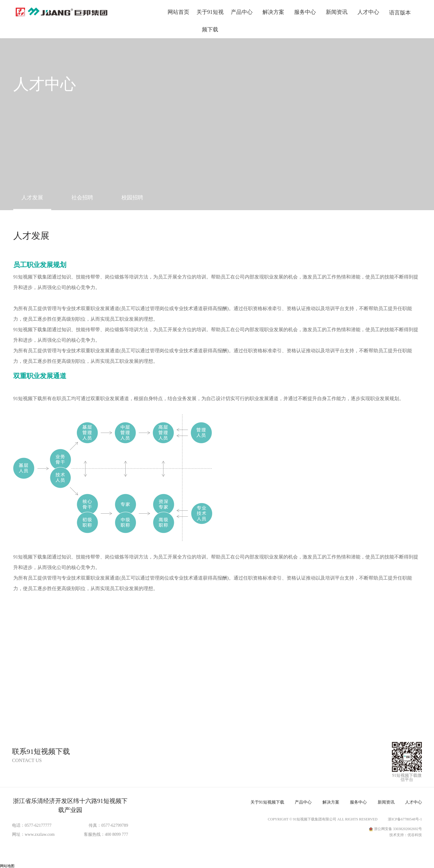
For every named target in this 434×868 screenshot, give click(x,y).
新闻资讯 (337, 12)
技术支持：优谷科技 (406, 835)
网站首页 (178, 12)
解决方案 (273, 12)
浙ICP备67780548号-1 (405, 819)
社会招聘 (82, 198)
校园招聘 (132, 198)
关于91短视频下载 (210, 21)
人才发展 (32, 198)
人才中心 (368, 12)
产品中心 (242, 12)
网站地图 (7, 866)
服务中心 (305, 12)
